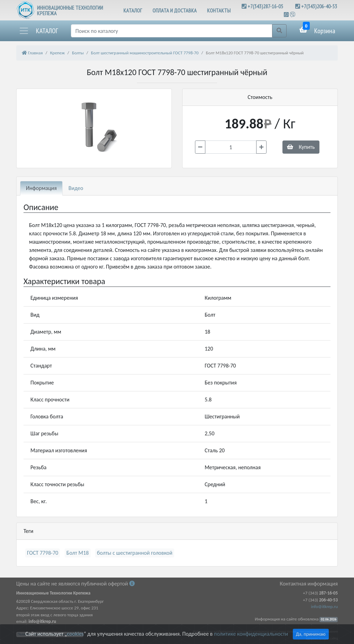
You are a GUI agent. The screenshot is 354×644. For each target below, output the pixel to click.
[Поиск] (172, 31)
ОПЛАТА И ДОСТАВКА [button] (175, 10)
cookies (75, 634)
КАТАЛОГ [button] (133, 10)
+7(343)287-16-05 (265, 6)
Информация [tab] (41, 188)
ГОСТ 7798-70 (43, 553)
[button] (38, 31)
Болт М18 (78, 553)
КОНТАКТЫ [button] (219, 10)
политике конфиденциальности (251, 634)
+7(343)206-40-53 (319, 6)
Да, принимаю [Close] (311, 634)
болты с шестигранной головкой (134, 553)
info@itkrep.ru (324, 606)
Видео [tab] (76, 188)
